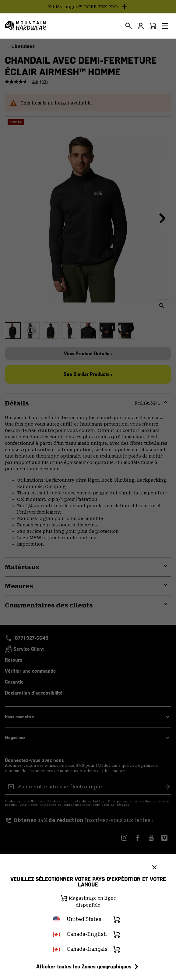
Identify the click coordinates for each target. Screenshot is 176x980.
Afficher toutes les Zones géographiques (88, 967)
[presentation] (128, 26)
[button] (165, 26)
